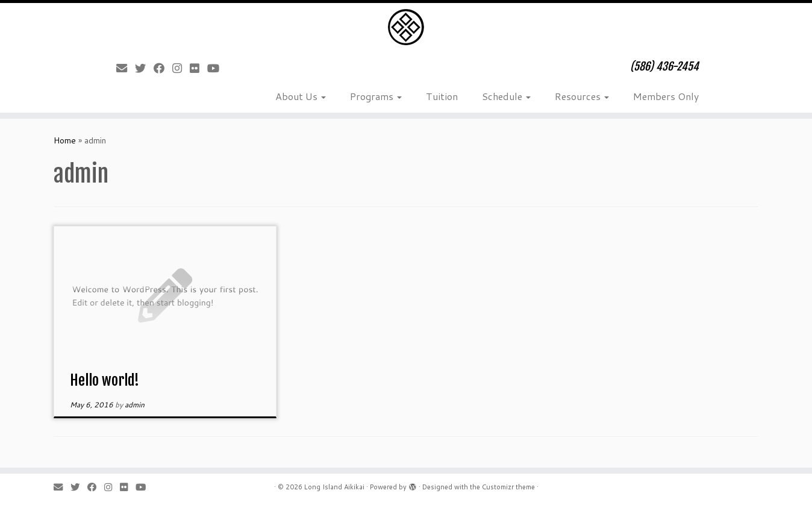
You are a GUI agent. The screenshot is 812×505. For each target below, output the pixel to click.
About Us (301, 96)
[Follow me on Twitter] (144, 68)
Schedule (506, 96)
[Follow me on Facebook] (163, 68)
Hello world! (105, 380)
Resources (582, 96)
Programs (376, 96)
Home (65, 140)
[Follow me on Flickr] (198, 68)
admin (135, 405)
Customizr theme (508, 487)
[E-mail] (126, 68)
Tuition (442, 96)
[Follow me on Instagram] (181, 68)
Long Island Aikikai (334, 487)
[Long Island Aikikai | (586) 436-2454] (406, 27)
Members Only (666, 96)
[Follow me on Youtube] (217, 68)
